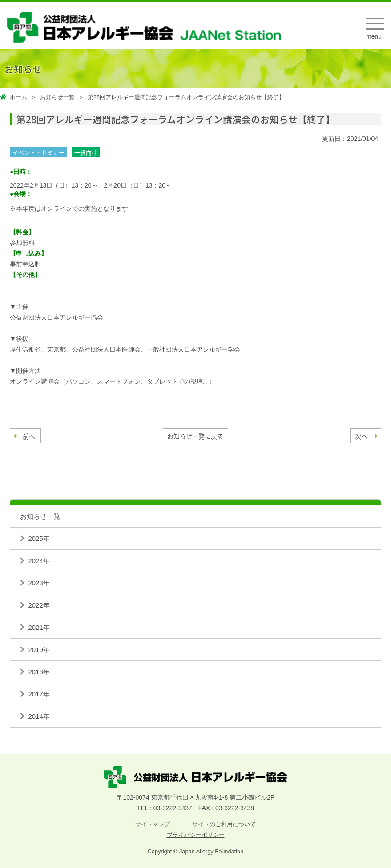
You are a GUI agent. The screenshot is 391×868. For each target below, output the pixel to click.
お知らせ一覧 (57, 97)
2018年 (39, 672)
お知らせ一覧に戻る (195, 436)
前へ (29, 436)
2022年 (39, 605)
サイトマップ (153, 824)
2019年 (39, 650)
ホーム (18, 97)
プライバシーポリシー (196, 835)
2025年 (39, 538)
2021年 (39, 627)
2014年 (39, 716)
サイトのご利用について (224, 824)
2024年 (39, 561)
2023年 (39, 583)
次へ (361, 436)
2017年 (39, 694)
